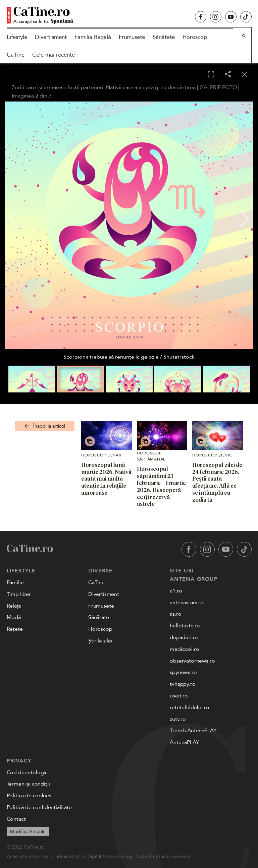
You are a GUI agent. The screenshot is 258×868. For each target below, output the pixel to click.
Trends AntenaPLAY (193, 731)
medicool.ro (184, 649)
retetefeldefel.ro (189, 707)
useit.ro (179, 696)
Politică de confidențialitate (39, 807)
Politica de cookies (29, 796)
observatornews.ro (192, 661)
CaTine (16, 55)
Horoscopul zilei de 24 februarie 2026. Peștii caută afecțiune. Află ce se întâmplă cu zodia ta (217, 482)
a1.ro (176, 591)
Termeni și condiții (28, 784)
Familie (15, 582)
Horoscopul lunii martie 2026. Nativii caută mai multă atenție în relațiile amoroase (106, 479)
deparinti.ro (184, 637)
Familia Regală (93, 37)
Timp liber (19, 594)
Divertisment (51, 37)
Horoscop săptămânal (151, 456)
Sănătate (164, 37)
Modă (14, 617)
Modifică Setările (28, 832)
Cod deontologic (27, 772)
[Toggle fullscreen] (211, 75)
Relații (14, 606)
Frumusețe (132, 37)
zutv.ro (178, 719)
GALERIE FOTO (218, 87)
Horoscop (195, 37)
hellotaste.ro (185, 626)
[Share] (228, 75)
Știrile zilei (100, 641)
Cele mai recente (54, 55)
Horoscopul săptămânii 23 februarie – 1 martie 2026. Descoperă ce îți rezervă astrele (161, 486)
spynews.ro (183, 672)
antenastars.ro (187, 603)
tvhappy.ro (183, 684)
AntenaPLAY (184, 742)
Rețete (15, 629)
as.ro (175, 614)
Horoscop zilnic (212, 455)
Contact (16, 819)
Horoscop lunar (101, 455)
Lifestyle (17, 37)
